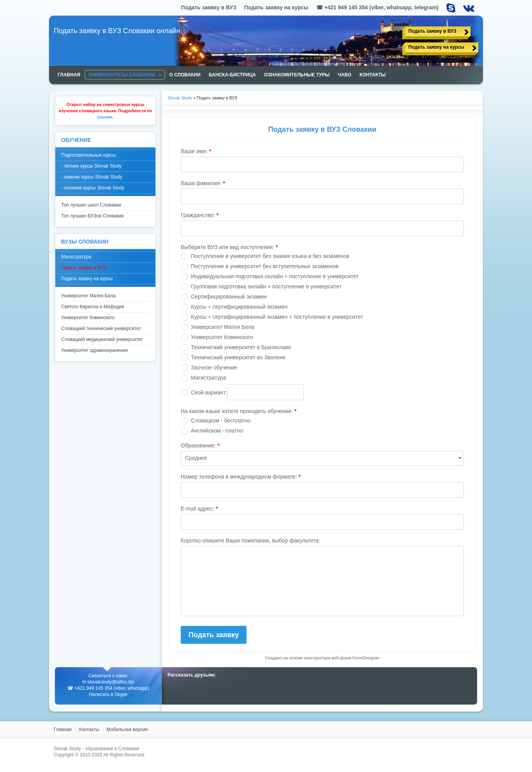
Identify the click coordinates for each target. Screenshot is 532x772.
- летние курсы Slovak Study (91, 166)
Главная (63, 730)
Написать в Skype (108, 694)
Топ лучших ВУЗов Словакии (92, 216)
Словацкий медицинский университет (102, 339)
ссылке (105, 117)
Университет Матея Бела (88, 296)
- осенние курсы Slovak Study (93, 188)
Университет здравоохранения (94, 350)
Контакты (89, 730)
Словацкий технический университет (101, 329)
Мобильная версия (127, 730)
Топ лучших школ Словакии (91, 205)
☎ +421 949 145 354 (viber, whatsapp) (108, 688)
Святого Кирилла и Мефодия (93, 307)
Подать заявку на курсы (436, 47)
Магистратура (76, 257)
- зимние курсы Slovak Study (92, 177)
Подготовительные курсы (88, 155)
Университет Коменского (88, 318)
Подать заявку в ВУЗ (432, 31)
